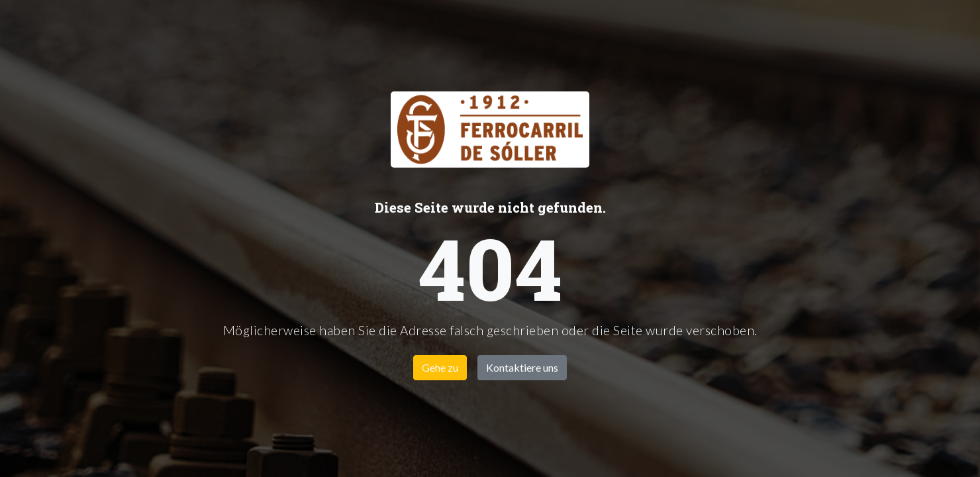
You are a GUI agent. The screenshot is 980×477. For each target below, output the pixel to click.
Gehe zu (440, 367)
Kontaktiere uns (522, 367)
